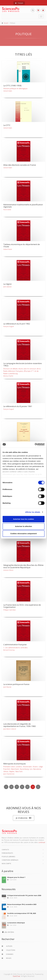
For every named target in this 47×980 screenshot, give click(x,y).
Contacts (5, 850)
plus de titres (8, 932)
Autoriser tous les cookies (24, 519)
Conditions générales (10, 860)
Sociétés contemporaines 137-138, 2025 (22, 913)
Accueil (6, 23)
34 (33, 787)
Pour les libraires (8, 857)
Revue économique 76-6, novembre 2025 (22, 904)
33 (27, 787)
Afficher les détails (33, 512)
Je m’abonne (24, 818)
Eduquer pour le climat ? (16, 877)
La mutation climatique (16, 923)
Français (19, 3)
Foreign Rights (7, 853)
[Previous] (6, 787)
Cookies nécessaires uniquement (24, 534)
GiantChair (16, 976)
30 (11, 787)
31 (17, 787)
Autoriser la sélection (23, 526)
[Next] (38, 787)
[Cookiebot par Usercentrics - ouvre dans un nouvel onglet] (35, 445)
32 (22, 787)
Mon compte (6, 864)
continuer (42, 842)
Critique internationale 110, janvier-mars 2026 (24, 895)
